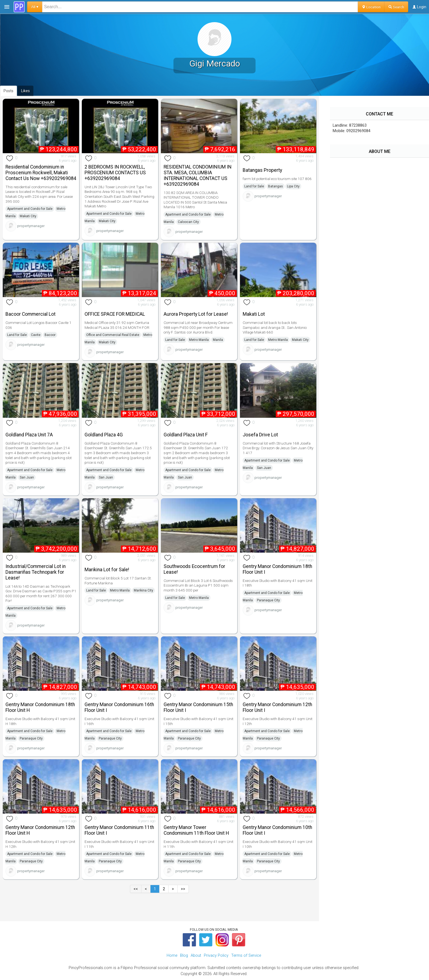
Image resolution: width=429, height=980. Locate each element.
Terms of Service (246, 956)
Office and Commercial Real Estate (113, 335)
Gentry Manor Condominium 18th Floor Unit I (277, 569)
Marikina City (144, 590)
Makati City (28, 216)
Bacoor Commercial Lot (31, 314)
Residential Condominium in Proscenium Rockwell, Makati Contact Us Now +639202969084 (41, 173)
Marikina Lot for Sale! (107, 570)
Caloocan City (188, 222)
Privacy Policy (216, 956)
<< (136, 889)
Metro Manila (199, 340)
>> (183, 889)
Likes (25, 91)
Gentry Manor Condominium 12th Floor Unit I (277, 707)
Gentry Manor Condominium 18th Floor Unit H (40, 707)
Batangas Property (262, 170)
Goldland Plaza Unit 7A (29, 435)
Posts (8, 91)
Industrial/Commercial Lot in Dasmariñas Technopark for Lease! (36, 572)
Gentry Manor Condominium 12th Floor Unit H (40, 830)
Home (172, 956)
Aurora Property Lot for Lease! (196, 314)
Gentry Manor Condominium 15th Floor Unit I (198, 707)
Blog (184, 956)
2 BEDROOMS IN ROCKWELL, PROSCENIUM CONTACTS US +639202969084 (115, 173)
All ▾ (35, 7)
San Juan (27, 477)
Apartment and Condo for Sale (30, 209)
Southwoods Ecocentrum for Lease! (194, 569)
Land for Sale (254, 186)
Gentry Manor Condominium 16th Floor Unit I (119, 707)
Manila (218, 340)
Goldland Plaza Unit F (186, 435)
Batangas (276, 186)
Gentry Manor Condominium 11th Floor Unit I (119, 830)
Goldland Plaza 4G (104, 435)
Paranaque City (268, 600)
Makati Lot (254, 314)
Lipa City (293, 186)
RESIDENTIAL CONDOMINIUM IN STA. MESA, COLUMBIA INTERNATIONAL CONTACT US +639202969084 (198, 175)
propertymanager (31, 226)
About (196, 956)
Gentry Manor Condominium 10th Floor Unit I (277, 830)
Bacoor (50, 335)
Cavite (36, 335)
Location (371, 7)
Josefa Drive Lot (260, 435)
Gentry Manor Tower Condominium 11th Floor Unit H (196, 830)
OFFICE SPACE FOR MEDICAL (115, 314)
